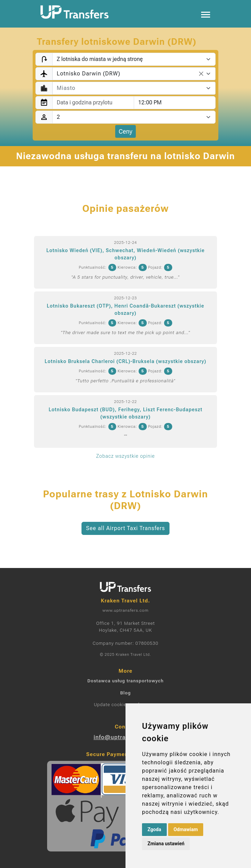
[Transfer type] (134, 59)
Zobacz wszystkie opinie (125, 456)
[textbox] (130, 88)
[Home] (75, 12)
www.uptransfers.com (125, 610)
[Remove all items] (201, 74)
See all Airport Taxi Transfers (125, 528)
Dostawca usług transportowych (125, 681)
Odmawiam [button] (186, 829)
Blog (125, 693)
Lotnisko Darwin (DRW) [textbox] (89, 74)
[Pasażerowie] (134, 117)
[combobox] (134, 74)
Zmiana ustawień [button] (166, 844)
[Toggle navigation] (206, 14)
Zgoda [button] (154, 829)
